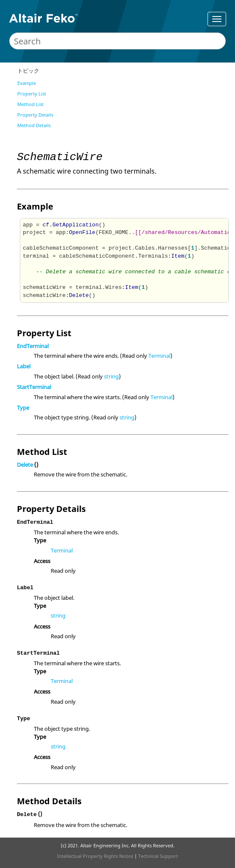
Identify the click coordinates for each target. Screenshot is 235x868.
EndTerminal (33, 346)
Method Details (34, 125)
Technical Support (158, 856)
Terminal (159, 356)
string (111, 376)
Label (24, 366)
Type (23, 408)
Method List (30, 104)
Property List (32, 94)
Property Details (35, 115)
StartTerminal (34, 387)
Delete (25, 465)
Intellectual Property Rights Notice (95, 856)
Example (27, 83)
